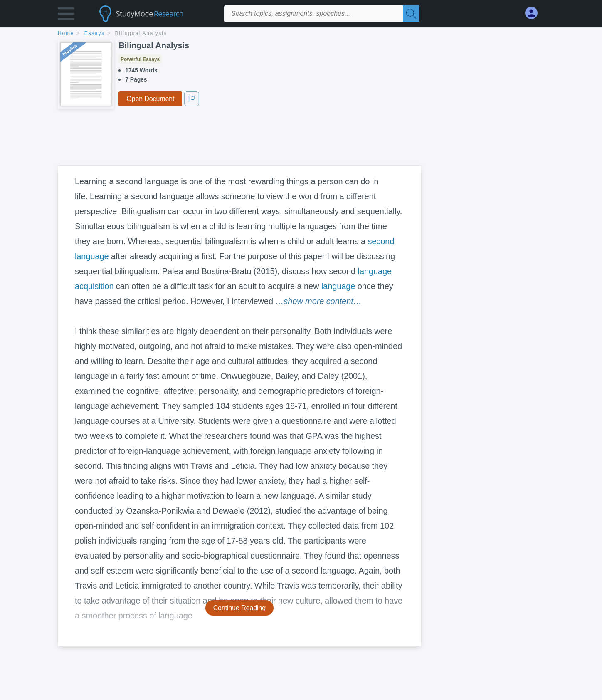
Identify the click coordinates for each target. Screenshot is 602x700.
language (338, 286)
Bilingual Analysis (141, 33)
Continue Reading (240, 608)
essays (95, 33)
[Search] (411, 14)
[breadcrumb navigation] (301, 34)
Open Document (150, 99)
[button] (66, 16)
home (66, 33)
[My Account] (535, 13)
